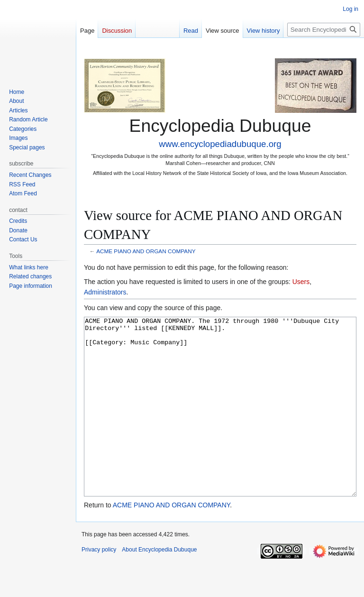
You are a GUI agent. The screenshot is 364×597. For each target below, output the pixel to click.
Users (301, 282)
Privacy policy (99, 585)
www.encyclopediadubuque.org (220, 144)
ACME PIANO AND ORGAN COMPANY (146, 251)
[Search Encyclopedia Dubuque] (324, 30)
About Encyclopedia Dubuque (159, 585)
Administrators (105, 292)
